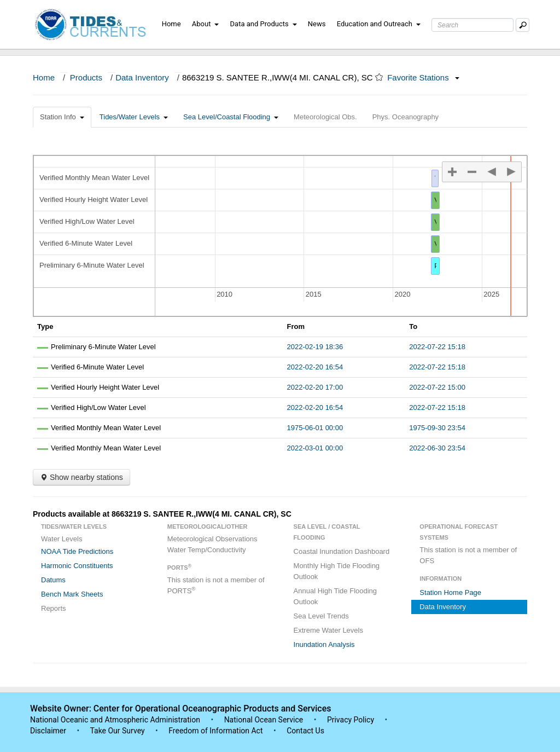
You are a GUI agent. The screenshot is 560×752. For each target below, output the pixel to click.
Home (171, 24)
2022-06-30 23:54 (437, 448)
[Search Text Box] (472, 25)
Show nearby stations (81, 477)
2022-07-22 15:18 (437, 347)
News (317, 24)
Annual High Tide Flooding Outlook (336, 596)
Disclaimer (48, 731)
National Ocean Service (264, 720)
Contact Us (305, 731)
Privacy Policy (351, 720)
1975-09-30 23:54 (437, 428)
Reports (54, 608)
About (206, 24)
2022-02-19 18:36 (315, 347)
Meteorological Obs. (325, 117)
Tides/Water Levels (134, 117)
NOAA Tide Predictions (77, 551)
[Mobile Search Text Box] (523, 25)
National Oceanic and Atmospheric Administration (115, 720)
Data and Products (264, 24)
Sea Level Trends (321, 616)
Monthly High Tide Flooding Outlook (337, 571)
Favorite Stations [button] (423, 77)
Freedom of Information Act (215, 731)
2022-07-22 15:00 (437, 387)
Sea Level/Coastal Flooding (231, 117)
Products (86, 77)
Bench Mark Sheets (72, 594)
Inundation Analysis (324, 644)
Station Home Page (450, 592)
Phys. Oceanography (406, 117)
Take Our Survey (118, 731)
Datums (53, 580)
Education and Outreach (379, 24)
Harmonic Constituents (77, 566)
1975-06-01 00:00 (315, 428)
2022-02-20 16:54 (315, 367)
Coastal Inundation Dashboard (342, 551)
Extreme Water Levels (328, 630)
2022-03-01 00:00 (315, 448)
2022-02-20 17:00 (315, 387)
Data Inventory (142, 77)
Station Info (62, 117)
